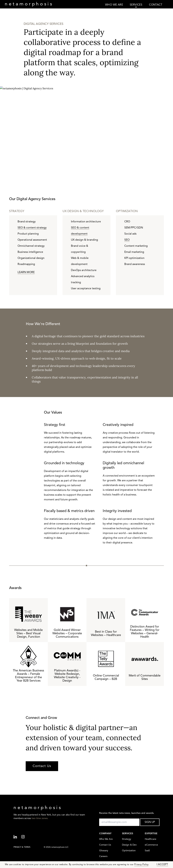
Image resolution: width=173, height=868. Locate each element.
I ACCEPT (162, 865)
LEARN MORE (26, 272)
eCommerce (151, 845)
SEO (127, 240)
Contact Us (42, 766)
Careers (103, 856)
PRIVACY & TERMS (22, 847)
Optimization (129, 851)
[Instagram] (25, 837)
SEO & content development (80, 231)
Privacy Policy (141, 865)
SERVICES (136, 5)
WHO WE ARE (114, 5)
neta (29, 4)
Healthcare (151, 839)
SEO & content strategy (32, 228)
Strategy (127, 839)
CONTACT (156, 5)
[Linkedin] (17, 837)
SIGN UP (150, 822)
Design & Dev (129, 845)
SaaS (147, 851)
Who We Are (106, 839)
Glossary (104, 851)
